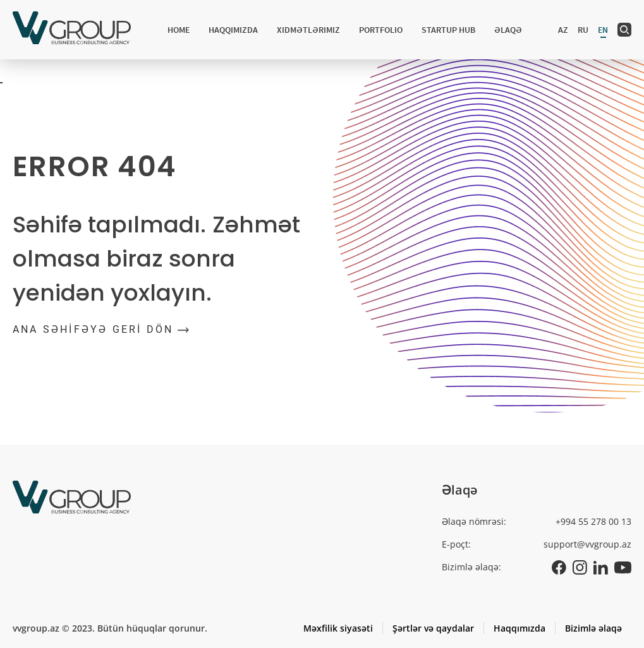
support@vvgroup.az (587, 544)
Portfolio (381, 30)
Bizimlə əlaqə (593, 628)
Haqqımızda (233, 30)
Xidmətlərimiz (308, 30)
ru (583, 30)
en (603, 30)
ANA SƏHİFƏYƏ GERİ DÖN (101, 330)
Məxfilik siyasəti (338, 628)
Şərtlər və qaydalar (433, 628)
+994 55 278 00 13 (593, 521)
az (563, 30)
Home (179, 30)
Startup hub (448, 30)
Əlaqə (508, 30)
